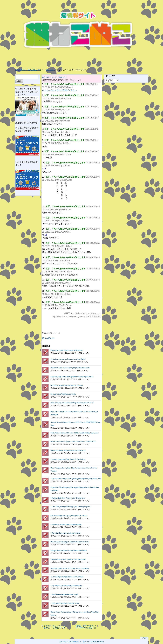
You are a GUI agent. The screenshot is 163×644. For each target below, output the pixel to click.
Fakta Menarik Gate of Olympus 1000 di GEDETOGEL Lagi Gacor (74, 433)
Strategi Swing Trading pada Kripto (63, 394)
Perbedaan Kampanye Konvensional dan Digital (68, 359)
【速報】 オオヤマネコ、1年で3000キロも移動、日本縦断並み (85, 627)
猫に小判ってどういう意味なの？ (55, 77)
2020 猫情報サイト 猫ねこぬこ (79, 642)
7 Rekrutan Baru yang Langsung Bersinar (66, 533)
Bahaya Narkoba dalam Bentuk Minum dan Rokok (69, 551)
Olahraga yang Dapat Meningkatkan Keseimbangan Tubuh (72, 377)
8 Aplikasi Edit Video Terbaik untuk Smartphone (68, 498)
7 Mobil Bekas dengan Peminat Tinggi (64, 594)
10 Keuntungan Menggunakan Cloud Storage (67, 577)
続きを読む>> (48, 338)
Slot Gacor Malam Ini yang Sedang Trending (67, 385)
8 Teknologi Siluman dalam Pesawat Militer (66, 524)
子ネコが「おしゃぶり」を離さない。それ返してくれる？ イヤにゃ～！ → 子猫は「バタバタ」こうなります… (54, 627)
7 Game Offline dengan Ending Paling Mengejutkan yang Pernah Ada (76, 479)
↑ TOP (144, 638)
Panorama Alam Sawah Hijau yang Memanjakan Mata (70, 368)
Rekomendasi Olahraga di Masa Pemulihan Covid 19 (70, 542)
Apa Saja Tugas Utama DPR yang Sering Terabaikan (70, 568)
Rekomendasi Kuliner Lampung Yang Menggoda (68, 559)
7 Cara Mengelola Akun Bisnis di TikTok (65, 603)
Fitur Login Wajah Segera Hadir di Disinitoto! (67, 350)
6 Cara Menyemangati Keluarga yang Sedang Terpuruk (70, 507)
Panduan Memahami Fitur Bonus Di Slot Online (68, 459)
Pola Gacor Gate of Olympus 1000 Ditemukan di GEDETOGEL (73, 442)
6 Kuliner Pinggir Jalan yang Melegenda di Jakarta (69, 516)
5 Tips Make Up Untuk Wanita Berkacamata (66, 586)
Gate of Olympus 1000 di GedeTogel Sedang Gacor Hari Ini (72, 403)
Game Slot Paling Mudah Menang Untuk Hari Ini (68, 450)
